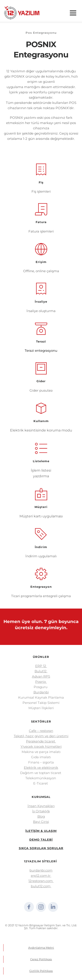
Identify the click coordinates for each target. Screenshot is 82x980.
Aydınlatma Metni (41, 948)
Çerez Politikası (41, 959)
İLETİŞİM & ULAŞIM (41, 831)
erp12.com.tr (41, 876)
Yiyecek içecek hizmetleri (41, 747)
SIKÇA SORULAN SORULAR (41, 848)
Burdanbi (41, 692)
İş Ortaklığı (41, 811)
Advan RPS (41, 676)
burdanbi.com (41, 870)
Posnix (41, 682)
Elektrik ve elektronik (41, 768)
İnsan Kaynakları (41, 806)
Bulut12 (41, 671)
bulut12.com (41, 886)
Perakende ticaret (41, 741)
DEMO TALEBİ (41, 840)
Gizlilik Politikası (41, 971)
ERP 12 (41, 666)
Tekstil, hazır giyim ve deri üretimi (41, 736)
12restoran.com (41, 881)
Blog (41, 816)
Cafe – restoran (41, 731)
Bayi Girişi (41, 822)
